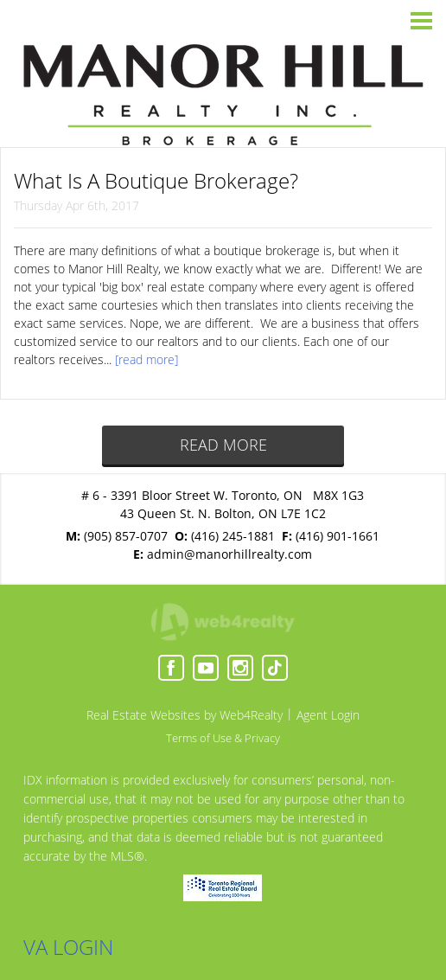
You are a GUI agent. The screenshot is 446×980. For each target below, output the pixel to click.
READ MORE (223, 445)
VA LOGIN (68, 947)
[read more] (147, 359)
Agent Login (328, 715)
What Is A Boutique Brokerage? (156, 180)
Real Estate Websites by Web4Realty (185, 715)
